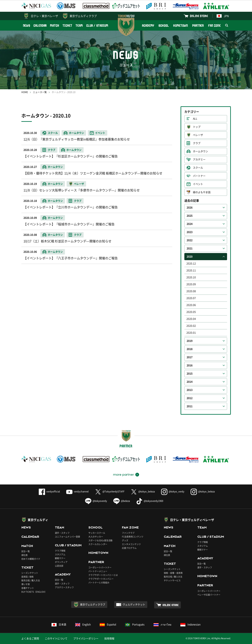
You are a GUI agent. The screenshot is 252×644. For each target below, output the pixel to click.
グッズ (125, 540)
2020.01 (191, 333)
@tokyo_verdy (173, 491)
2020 (190, 257)
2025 (190, 216)
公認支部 (59, 566)
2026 (190, 208)
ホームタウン (200, 151)
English (83, 625)
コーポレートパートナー (100, 567)
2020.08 (191, 291)
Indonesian (190, 625)
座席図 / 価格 (27, 577)
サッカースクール (97, 533)
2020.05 (191, 312)
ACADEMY (148, 25)
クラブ (197, 143)
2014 (190, 382)
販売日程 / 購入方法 (31, 580)
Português (135, 625)
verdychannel (77, 491)
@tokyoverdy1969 (150, 501)
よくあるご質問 (30, 639)
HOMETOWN (181, 25)
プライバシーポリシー (86, 639)
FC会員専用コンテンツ (133, 537)
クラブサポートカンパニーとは (103, 575)
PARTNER (198, 25)
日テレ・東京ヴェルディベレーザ (192, 520)
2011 (190, 406)
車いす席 (26, 584)
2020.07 (191, 298)
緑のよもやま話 (202, 192)
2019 (190, 341)
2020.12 (191, 264)
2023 (190, 232)
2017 (190, 357)
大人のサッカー (96, 537)
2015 (190, 374)
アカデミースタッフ (64, 587)
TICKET (67, 25)
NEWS (27, 25)
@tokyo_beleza (143, 491)
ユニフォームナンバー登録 (67, 537)
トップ (197, 127)
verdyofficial (49, 491)
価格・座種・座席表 (173, 573)
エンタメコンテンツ (131, 544)
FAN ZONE (214, 25)
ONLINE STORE (199, 16)
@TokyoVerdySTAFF (110, 491)
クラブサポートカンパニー (101, 579)
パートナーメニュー (98, 571)
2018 (190, 349)
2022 (190, 240)
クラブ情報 (60, 551)
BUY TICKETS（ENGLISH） (34, 592)
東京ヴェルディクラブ (83, 16)
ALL (195, 119)
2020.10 (191, 277)
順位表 (25, 555)
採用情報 (109, 639)
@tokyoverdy (96, 501)
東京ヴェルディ (38, 520)
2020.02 (191, 326)
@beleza (122, 501)
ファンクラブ (128, 533)
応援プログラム (129, 548)
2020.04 (191, 319)
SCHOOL (164, 25)
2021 (190, 248)
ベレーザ (198, 135)
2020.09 (191, 284)
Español (108, 625)
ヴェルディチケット (134, 605)
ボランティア (61, 562)
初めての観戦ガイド (31, 559)
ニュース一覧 (40, 92)
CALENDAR (40, 25)
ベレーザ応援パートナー (209, 595)
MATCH (55, 25)
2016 (190, 365)
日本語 (59, 625)
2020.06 (191, 305)
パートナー (199, 176)
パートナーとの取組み (99, 582)
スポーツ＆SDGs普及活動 (100, 540)
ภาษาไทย (162, 625)
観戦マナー (60, 558)
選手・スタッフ (62, 533)
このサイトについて (56, 639)
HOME (25, 92)
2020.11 (191, 270)
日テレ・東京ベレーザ (44, 16)
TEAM (79, 25)
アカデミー (199, 160)
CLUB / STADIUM (97, 25)
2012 (190, 398)
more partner (123, 475)
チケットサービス (172, 580)
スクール (198, 168)
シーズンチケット (30, 573)
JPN (223, 16)
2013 (190, 390)
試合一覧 (26, 551)
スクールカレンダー (98, 544)
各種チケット (28, 588)
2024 (190, 224)
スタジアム (60, 554)
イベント (198, 184)
